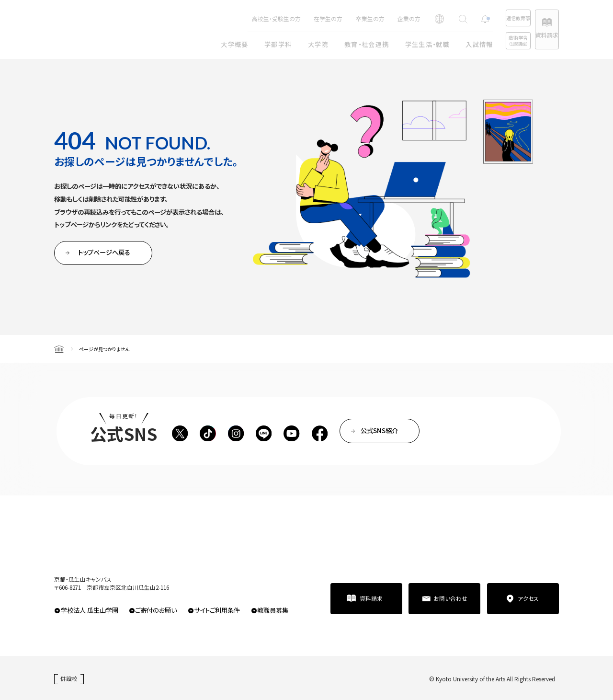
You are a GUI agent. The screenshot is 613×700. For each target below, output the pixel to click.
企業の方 (378, 18)
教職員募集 (273, 610)
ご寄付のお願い (156, 610)
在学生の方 (297, 18)
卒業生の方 (339, 18)
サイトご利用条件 (217, 610)
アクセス (528, 598)
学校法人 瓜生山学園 (90, 610)
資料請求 (539, 35)
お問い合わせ (450, 598)
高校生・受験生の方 (245, 18)
